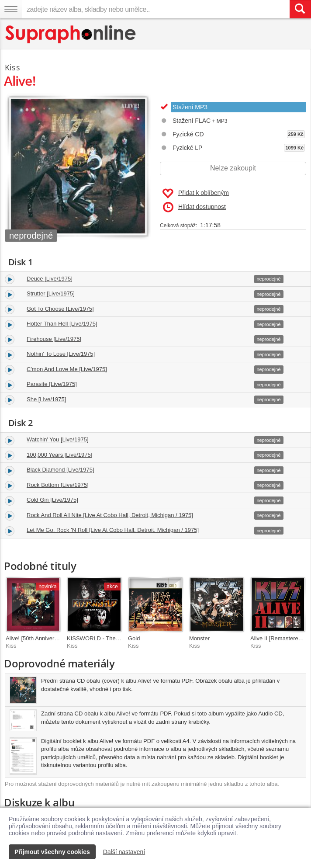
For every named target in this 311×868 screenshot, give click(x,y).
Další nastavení (124, 852)
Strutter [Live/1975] (51, 293)
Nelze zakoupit (233, 168)
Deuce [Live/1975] (50, 279)
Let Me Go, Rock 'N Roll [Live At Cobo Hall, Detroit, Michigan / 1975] (113, 530)
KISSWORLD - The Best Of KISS (109, 638)
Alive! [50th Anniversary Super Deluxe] (54, 638)
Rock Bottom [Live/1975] (58, 485)
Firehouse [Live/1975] (54, 339)
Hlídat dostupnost (194, 207)
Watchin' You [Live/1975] (58, 439)
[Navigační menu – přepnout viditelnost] (11, 9)
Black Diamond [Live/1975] (60, 470)
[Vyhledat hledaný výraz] (300, 9)
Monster (199, 638)
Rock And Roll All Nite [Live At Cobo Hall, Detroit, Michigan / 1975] (110, 515)
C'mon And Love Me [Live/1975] (67, 369)
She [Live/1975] (46, 399)
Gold (134, 638)
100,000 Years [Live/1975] (59, 455)
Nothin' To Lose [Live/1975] (61, 354)
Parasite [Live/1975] (52, 384)
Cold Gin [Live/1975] (52, 500)
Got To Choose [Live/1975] (60, 309)
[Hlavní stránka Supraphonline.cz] (71, 34)
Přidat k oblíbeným (195, 194)
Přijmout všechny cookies (52, 852)
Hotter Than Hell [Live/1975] (62, 324)
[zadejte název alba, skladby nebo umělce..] (156, 9)
